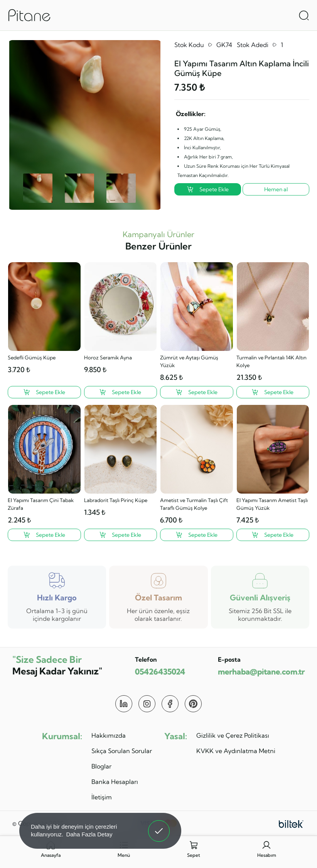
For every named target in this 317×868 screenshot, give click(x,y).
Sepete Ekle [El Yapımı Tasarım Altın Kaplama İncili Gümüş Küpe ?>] (208, 189)
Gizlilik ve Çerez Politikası (233, 735)
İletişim (102, 797)
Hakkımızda (109, 735)
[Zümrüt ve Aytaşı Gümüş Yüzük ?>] (197, 392)
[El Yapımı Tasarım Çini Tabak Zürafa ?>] (44, 535)
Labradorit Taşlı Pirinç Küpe (116, 500)
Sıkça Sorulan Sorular (122, 751)
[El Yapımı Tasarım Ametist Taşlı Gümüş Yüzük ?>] (273, 535)
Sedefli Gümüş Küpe (32, 357)
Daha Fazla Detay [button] (89, 834)
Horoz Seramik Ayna (108, 357)
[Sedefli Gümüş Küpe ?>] (44, 392)
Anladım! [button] (159, 825)
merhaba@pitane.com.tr (261, 672)
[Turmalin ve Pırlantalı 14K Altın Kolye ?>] (273, 392)
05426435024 (160, 672)
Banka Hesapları (115, 782)
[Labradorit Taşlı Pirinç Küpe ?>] (121, 535)
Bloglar (101, 766)
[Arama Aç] (304, 15)
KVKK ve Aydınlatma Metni (236, 751)
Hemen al (276, 189)
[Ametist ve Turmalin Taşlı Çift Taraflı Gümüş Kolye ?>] (197, 535)
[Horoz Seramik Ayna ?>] (121, 392)
